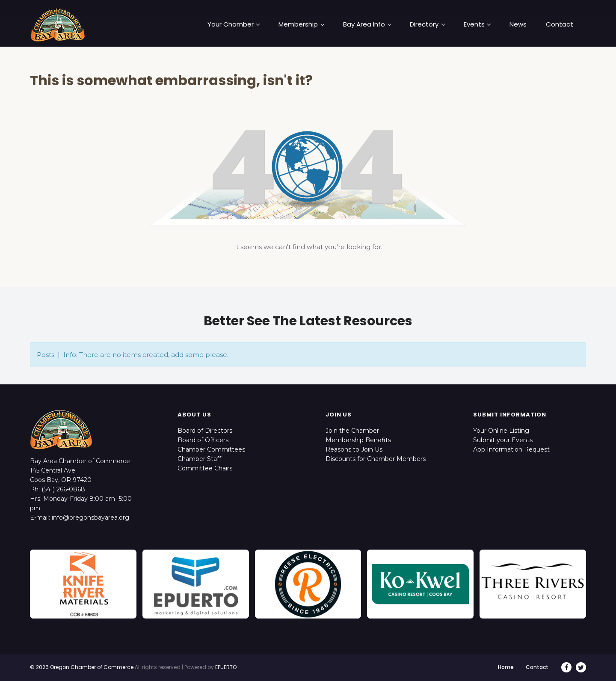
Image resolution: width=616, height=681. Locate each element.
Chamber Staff (199, 459)
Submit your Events (503, 440)
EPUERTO (226, 667)
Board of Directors (205, 431)
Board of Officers (203, 440)
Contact (537, 667)
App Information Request (511, 449)
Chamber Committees (211, 449)
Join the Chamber (352, 431)
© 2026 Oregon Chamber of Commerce (82, 667)
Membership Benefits (358, 440)
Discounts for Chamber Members (376, 459)
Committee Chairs (205, 468)
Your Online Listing (501, 431)
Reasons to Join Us (354, 449)
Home (506, 667)
